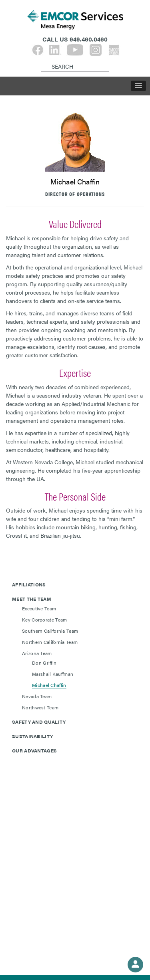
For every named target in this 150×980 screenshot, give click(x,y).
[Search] (43, 60)
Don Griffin (44, 663)
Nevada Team (37, 696)
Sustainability (32, 736)
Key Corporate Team (44, 620)
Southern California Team (50, 631)
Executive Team (39, 608)
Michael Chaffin (49, 685)
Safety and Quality (39, 722)
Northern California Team (50, 642)
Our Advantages (34, 750)
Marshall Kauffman (53, 674)
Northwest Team (40, 707)
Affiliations (29, 584)
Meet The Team (32, 599)
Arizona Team (37, 653)
